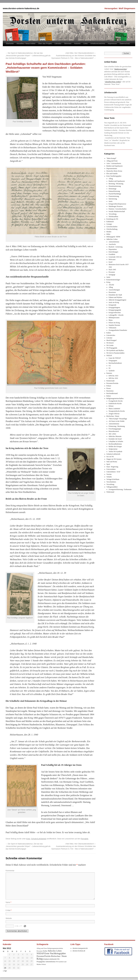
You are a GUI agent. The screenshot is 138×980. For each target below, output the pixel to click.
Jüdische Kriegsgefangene (117, 300)
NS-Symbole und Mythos (115, 350)
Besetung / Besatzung (116, 184)
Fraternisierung (114, 196)
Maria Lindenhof (114, 409)
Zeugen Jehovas (114, 414)
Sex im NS (110, 457)
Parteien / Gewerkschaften (118, 209)
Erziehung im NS (112, 219)
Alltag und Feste (112, 161)
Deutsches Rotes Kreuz (114, 171)
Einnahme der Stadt (115, 295)
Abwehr (111, 285)
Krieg (28, 839)
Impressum (112, 43)
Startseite (10, 43)
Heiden (109, 232)
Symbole (112, 371)
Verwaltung (112, 214)
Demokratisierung (115, 186)
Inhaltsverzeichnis (98, 43)
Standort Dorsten (114, 325)
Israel (110, 262)
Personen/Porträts (112, 383)
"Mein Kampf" (111, 158)
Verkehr (109, 477)
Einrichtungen (113, 252)
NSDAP (109, 355)
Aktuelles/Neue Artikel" (113, 82)
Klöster (111, 406)
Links (85, 43)
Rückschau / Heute (113, 416)
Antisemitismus (114, 242)
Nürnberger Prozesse (116, 206)
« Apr (5, 971)
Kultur (109, 333)
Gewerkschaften (112, 227)
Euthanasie (110, 222)
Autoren (77, 43)
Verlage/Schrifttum (113, 479)
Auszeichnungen (114, 290)
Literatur (58, 43)
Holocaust (112, 259)
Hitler (108, 234)
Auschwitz (112, 244)
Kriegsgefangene (114, 307)
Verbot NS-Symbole (115, 452)
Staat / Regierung (112, 467)
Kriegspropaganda (115, 310)
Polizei (109, 386)
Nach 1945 (112, 270)
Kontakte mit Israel (115, 439)
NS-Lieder (110, 345)
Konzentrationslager (113, 280)
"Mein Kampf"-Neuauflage (118, 419)
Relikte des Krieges (115, 446)
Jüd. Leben (112, 434)
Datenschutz (125, 43)
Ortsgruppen (113, 361)
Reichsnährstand (112, 393)
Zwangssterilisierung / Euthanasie (120, 489)
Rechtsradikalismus (115, 444)
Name (8, 902)
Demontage (112, 189)
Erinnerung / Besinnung (117, 426)
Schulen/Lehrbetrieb (39, 839)
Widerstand (110, 492)
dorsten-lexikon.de (79, 951)
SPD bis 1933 (113, 378)
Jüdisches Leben (112, 239)
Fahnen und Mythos (115, 297)
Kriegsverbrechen (115, 313)
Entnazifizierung (114, 191)
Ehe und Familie (112, 174)
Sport (108, 464)
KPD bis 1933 (113, 376)
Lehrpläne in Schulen (116, 441)
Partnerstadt (110, 381)
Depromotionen (112, 168)
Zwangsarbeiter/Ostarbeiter (118, 330)
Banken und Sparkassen (115, 166)
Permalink (84, 839)
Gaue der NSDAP (115, 358)
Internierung (113, 199)
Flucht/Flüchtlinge (115, 194)
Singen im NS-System (114, 459)
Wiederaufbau (113, 216)
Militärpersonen (114, 318)
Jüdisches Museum (115, 436)
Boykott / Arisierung (116, 247)
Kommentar (10, 871)
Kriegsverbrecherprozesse (117, 204)
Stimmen (68, 43)
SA (110, 366)
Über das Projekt (45, 43)
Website (9, 918)
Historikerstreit (114, 431)
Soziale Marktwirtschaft (117, 211)
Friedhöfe (112, 254)
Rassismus (110, 391)
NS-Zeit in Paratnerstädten (115, 353)
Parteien (109, 373)
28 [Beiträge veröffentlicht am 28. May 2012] (5, 968)
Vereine (109, 474)
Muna (111, 320)
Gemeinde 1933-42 (115, 257)
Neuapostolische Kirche (117, 411)
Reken (109, 396)
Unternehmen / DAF (113, 472)
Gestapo (109, 224)
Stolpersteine (113, 449)
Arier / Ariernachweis (114, 163)
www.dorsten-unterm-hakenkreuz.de (21, 8)
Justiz (110, 201)
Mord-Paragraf (111, 340)
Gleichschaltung (112, 229)
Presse (109, 388)
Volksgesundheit (112, 487)
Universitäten (111, 469)
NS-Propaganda (112, 348)
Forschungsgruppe (115, 429)
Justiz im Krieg (114, 302)
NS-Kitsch (110, 343)
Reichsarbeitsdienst (115, 363)
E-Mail (9, 910)
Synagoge (112, 275)
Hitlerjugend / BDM (113, 237)
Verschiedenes (111, 482)
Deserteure (112, 292)
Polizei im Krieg (114, 323)
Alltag (111, 179)
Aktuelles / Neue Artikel (26, 43)
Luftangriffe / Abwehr (116, 315)
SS (109, 368)
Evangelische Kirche (116, 401)
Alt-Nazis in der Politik (116, 421)
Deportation (113, 249)
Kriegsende (112, 305)
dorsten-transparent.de (80, 948)
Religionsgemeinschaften (115, 398)
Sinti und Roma (112, 462)
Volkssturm (112, 328)
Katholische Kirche (115, 404)
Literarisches (111, 335)
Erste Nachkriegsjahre (114, 176)
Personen (112, 272)
